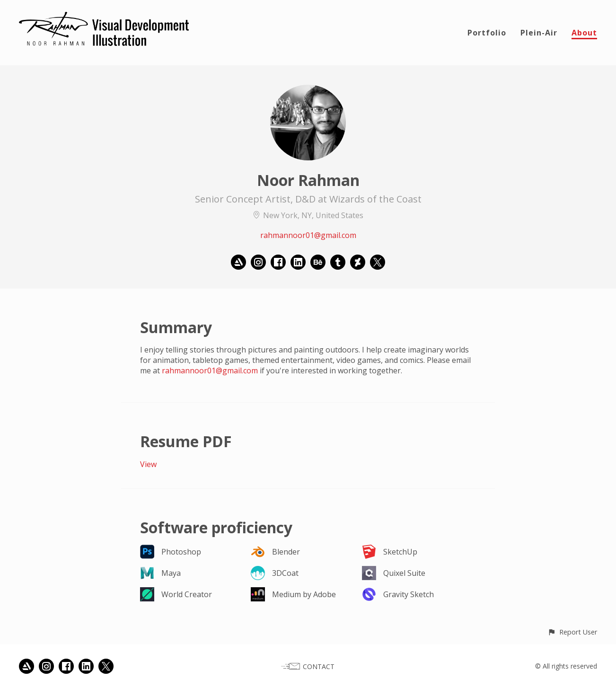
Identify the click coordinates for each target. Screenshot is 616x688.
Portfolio (487, 33)
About (584, 33)
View (148, 464)
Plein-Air (539, 33)
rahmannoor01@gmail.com (308, 235)
